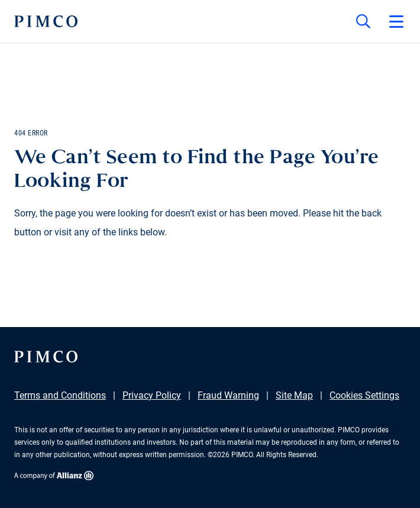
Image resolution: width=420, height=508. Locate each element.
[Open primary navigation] (396, 21)
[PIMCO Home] (46, 21)
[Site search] (363, 21)
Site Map (294, 395)
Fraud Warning (228, 395)
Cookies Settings (364, 395)
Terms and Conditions (60, 395)
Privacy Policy (152, 395)
